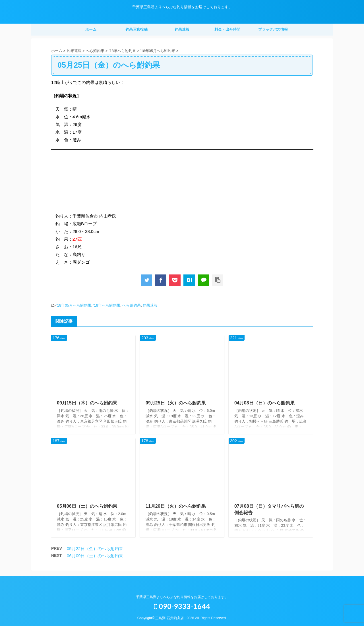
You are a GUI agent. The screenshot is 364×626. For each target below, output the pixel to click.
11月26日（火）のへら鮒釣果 (176, 506)
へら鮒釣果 (132, 305)
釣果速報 (182, 29)
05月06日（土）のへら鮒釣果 (87, 506)
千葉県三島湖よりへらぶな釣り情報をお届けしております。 (182, 597)
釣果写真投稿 (136, 29)
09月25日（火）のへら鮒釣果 (176, 403)
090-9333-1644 (182, 606)
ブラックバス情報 (273, 29)
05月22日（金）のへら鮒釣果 (95, 548)
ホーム (91, 29)
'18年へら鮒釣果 (107, 305)
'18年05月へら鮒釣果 (74, 305)
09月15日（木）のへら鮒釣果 (87, 403)
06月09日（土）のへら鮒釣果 (95, 556)
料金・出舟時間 (227, 29)
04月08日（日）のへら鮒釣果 (264, 403)
